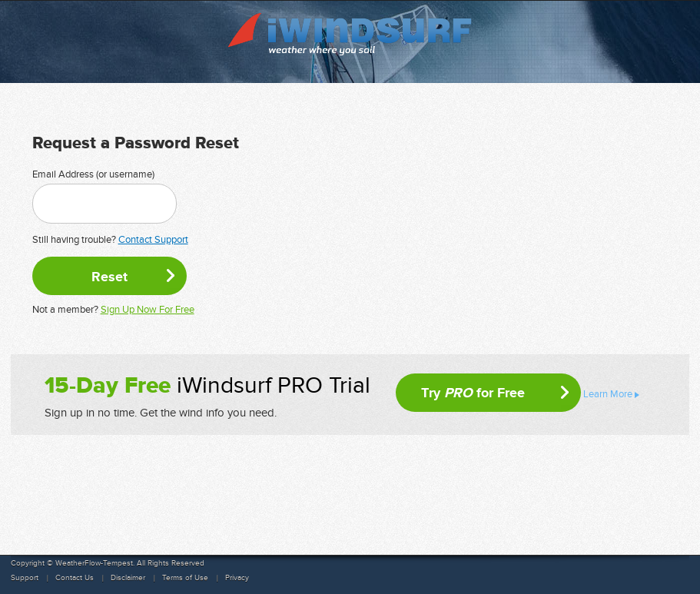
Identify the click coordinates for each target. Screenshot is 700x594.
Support (25, 578)
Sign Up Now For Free (148, 310)
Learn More (608, 394)
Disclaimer (128, 578)
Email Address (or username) (93, 174)
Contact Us (75, 578)
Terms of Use (185, 578)
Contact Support (153, 240)
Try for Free (473, 393)
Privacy (237, 578)
